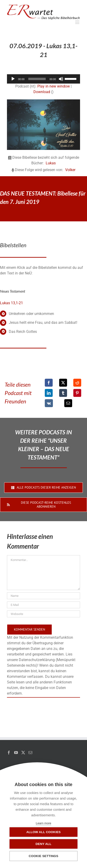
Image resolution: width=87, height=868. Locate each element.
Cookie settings (44, 856)
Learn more (43, 823)
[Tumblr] (63, 393)
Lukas (51, 163)
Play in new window (54, 86)
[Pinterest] (77, 393)
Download (42, 92)
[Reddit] (77, 383)
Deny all (43, 844)
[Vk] (49, 403)
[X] (63, 383)
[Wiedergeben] (13, 79)
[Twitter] (23, 753)
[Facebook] (49, 383)
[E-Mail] (68, 403)
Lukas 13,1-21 (11, 303)
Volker (70, 170)
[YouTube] (16, 753)
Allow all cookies (43, 832)
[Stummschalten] (61, 79)
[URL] (43, 614)
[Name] (43, 596)
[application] (43, 79)
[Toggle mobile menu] (78, 22)
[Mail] (30, 753)
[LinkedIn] (49, 393)
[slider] (37, 79)
